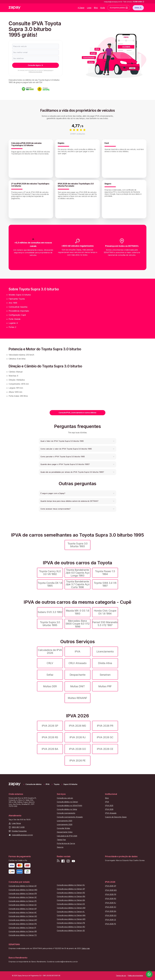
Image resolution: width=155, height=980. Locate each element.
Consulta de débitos (34, 784)
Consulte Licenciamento (66, 813)
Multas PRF (105, 686)
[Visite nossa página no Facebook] (63, 861)
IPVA (77, 651)
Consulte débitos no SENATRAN (69, 806)
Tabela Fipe (61, 840)
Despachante (78, 675)
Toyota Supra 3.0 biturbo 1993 (77, 545)
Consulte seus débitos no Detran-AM (71, 908)
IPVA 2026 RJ (77, 737)
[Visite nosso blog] (58, 861)
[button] (77, 441)
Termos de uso (48, 70)
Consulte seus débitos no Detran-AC (23, 913)
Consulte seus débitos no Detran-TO (23, 935)
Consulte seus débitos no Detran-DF (23, 886)
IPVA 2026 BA (50, 749)
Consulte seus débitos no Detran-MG (23, 890)
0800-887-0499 (18, 827)
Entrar (138, 8)
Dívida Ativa (105, 663)
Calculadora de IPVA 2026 (50, 651)
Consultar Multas (63, 828)
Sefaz (50, 675)
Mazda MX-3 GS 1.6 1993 (78, 612)
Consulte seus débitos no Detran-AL (71, 912)
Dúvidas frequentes (19, 831)
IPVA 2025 (109, 806)
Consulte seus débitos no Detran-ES (71, 904)
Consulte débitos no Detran (67, 802)
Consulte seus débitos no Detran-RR (23, 931)
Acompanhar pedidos (119, 8)
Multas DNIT (78, 686)
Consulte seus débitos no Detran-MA (71, 915)
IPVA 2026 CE (105, 749)
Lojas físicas (16, 823)
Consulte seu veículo (65, 798)
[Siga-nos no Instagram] (68, 861)
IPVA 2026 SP (50, 726)
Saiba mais (86, 948)
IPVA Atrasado (111, 813)
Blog (96, 8)
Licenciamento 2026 (65, 825)
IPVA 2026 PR (105, 726)
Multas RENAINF (77, 698)
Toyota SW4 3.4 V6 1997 (105, 584)
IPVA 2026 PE (77, 761)
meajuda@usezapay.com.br (22, 835)
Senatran (105, 675)
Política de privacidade (35, 72)
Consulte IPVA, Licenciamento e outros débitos (77, 413)
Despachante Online (65, 832)
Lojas (89, 8)
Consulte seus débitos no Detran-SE (71, 931)
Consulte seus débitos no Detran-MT (23, 920)
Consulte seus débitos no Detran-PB (71, 923)
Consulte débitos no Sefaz (67, 809)
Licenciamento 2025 (64, 821)
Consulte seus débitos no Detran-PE (23, 901)
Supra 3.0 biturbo (70, 784)
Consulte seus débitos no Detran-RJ (71, 885)
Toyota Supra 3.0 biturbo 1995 (50, 624)
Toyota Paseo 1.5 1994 (105, 573)
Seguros (60, 847)
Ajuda (103, 8)
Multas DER (50, 686)
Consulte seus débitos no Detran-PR (23, 894)
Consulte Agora (36, 65)
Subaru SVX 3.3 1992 (50, 612)
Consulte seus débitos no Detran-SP (71, 889)
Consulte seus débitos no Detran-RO (71, 927)
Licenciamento (105, 651)
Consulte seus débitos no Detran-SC (23, 897)
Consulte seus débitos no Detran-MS (71, 919)
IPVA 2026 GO (77, 749)
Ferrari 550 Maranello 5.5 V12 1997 (105, 624)
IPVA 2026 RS (50, 737)
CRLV (50, 663)
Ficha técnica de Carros (66, 843)
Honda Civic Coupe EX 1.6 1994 (105, 612)
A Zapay (81, 8)
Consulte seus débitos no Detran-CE (23, 905)
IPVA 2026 (109, 809)
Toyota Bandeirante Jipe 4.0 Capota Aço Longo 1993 (77, 573)
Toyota (57, 784)
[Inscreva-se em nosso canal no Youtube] (73, 861)
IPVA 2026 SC (105, 737)
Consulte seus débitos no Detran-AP (23, 909)
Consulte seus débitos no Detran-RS (71, 893)
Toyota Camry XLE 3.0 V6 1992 (50, 573)
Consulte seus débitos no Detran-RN (71, 896)
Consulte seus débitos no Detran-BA (71, 900)
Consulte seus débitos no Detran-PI (22, 928)
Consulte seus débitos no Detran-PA (23, 924)
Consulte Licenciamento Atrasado (70, 817)
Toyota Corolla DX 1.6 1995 (50, 584)
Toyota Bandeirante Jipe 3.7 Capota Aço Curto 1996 (78, 584)
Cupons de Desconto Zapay (116, 817)
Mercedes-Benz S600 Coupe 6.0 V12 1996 (77, 624)
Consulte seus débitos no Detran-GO (23, 916)
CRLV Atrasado (78, 663)
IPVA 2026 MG (77, 726)
